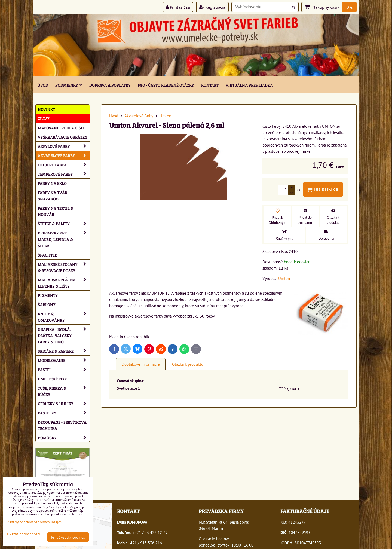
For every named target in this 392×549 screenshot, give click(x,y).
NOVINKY (47, 109)
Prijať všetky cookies (68, 537)
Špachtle (47, 255)
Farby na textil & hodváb (56, 211)
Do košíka (323, 189)
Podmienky (69, 85)
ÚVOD (43, 85)
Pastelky (64, 413)
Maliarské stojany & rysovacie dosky (64, 267)
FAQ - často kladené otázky (166, 85)
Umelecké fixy (52, 379)
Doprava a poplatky (110, 85)
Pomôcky (64, 437)
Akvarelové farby (64, 155)
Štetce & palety (64, 223)
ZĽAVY (44, 118)
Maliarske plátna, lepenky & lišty (64, 283)
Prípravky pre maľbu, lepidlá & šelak (64, 239)
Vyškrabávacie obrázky (63, 137)
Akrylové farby (64, 146)
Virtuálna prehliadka (249, 85)
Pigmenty (48, 295)
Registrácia (212, 7)
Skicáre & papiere (64, 351)
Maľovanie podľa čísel (62, 128)
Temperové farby (64, 174)
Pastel (64, 369)
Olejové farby (64, 165)
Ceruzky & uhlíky (64, 403)
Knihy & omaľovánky (64, 317)
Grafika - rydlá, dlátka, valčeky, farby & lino (64, 335)
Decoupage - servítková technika (62, 425)
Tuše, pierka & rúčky (64, 391)
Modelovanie (64, 360)
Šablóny (47, 304)
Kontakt (210, 85)
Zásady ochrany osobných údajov (35, 522)
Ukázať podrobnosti (24, 534)
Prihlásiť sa (178, 7)
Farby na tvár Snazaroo (53, 196)
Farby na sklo (52, 183)
